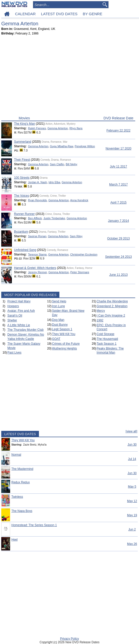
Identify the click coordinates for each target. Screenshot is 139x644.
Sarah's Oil (15, 316)
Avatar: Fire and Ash (21, 311)
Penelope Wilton (85, 146)
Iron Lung (59, 306)
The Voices (21, 196)
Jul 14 (132, 459)
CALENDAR (26, 14)
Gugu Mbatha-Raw (62, 146)
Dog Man (58, 320)
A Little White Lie (19, 325)
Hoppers (13, 306)
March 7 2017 (118, 185)
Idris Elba (54, 182)
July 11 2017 (119, 167)
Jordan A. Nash (38, 182)
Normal (16, 455)
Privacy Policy (70, 639)
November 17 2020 (119, 149)
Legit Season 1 (62, 329)
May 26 (132, 544)
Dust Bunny (60, 325)
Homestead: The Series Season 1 (34, 525)
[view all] (131, 431)
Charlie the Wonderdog (112, 301)
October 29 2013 (118, 238)
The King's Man (24, 124)
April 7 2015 (119, 203)
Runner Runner (24, 214)
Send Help (59, 301)
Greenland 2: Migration (112, 306)
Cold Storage (105, 334)
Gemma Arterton (58, 128)
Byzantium (21, 232)
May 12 (132, 501)
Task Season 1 (107, 344)
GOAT (56, 339)
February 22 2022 (118, 131)
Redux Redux (21, 482)
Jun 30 (132, 445)
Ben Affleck (35, 218)
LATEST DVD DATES (59, 14)
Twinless (17, 497)
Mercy (101, 311)
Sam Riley (76, 236)
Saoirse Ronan (37, 236)
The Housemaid (107, 339)
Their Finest (22, 160)
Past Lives (14, 353)
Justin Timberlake (54, 218)
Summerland (22, 142)
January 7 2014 (118, 221)
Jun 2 (132, 529)
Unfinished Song (25, 250)
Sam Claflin (57, 164)
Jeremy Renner (38, 272)
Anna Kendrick (79, 200)
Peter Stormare (80, 272)
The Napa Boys (22, 511)
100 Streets (22, 178)
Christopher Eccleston (84, 254)
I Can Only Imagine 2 (111, 316)
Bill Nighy (72, 164)
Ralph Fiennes (37, 128)
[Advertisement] (68, 77)
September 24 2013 (118, 257)
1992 (100, 320)
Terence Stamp (37, 254)
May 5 (132, 487)
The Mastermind (22, 469)
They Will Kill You (64, 334)
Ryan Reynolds (38, 200)
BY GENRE (92, 14)
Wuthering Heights (65, 348)
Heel (15, 540)
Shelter (12, 320)
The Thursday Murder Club (25, 330)
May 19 (132, 515)
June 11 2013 (118, 275)
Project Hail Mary (19, 301)
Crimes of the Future (66, 344)
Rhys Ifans (76, 128)
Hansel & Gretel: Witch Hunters (35, 268)
